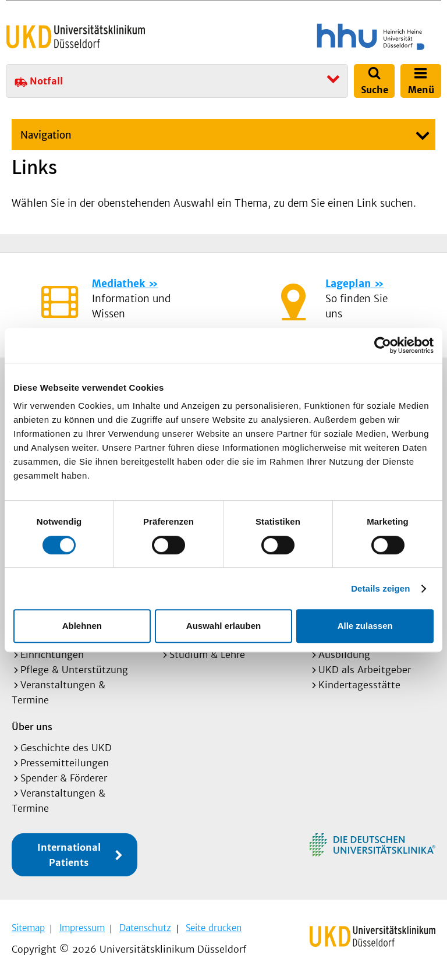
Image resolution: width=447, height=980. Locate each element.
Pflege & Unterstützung (74, 670)
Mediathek (118, 284)
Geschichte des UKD (66, 748)
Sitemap (28, 928)
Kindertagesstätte (359, 685)
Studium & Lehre (207, 654)
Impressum (82, 928)
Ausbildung (344, 654)
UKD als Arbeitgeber (365, 670)
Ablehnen (82, 626)
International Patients (69, 855)
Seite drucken (214, 928)
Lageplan (348, 284)
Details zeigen (380, 588)
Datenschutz (145, 928)
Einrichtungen (52, 654)
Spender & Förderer (64, 778)
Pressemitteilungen (65, 763)
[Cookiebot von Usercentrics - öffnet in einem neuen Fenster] (383, 345)
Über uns (32, 726)
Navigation (46, 135)
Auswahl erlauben (223, 626)
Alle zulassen (365, 626)
